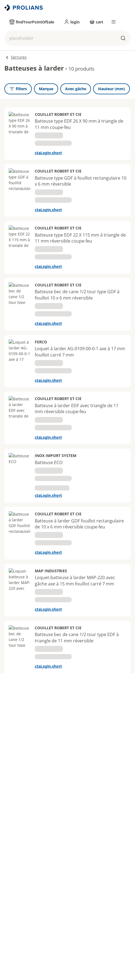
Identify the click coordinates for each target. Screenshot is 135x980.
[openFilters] (18, 89)
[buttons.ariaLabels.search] (123, 38)
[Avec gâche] (76, 89)
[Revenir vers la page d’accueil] (24, 8)
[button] (67, 38)
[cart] (96, 22)
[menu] (114, 22)
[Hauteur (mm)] (112, 89)
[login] (72, 22)
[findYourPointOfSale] (32, 22)
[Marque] (46, 89)
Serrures (19, 57)
